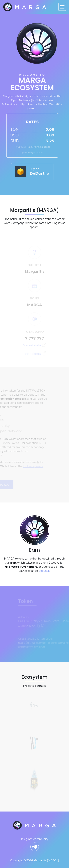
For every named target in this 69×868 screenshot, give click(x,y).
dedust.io (45, 571)
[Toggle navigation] (62, 7)
